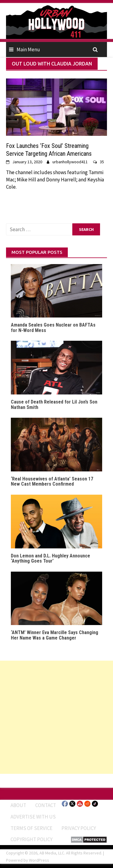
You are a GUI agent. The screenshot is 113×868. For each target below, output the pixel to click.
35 (102, 162)
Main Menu (28, 49)
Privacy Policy (79, 828)
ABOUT (18, 805)
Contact (46, 805)
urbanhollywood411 (70, 162)
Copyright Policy (31, 839)
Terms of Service (31, 828)
